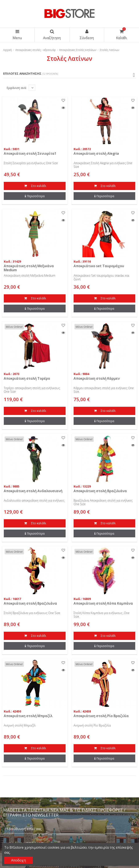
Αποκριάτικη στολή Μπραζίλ (28, 716)
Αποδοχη (19, 860)
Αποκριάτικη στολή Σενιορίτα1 (30, 153)
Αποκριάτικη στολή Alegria (96, 153)
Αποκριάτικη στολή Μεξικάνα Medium (29, 268)
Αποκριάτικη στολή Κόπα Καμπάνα (103, 603)
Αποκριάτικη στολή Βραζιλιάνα (100, 491)
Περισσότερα (35, 196)
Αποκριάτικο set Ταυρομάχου (99, 266)
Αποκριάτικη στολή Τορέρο (27, 378)
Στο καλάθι (35, 186)
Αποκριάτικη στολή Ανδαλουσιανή (33, 491)
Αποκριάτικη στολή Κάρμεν (97, 378)
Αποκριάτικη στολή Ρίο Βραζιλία (101, 716)
